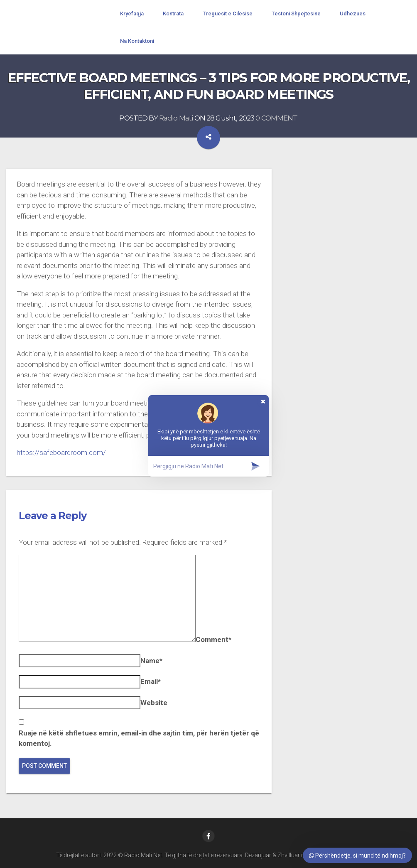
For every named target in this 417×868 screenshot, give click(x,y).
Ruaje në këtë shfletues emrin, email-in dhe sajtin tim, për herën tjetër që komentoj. (139, 738)
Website (154, 703)
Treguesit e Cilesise (228, 14)
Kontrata (173, 14)
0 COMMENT (276, 118)
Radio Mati (176, 118)
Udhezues (353, 14)
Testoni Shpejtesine (296, 14)
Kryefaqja (132, 14)
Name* (151, 661)
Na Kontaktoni (137, 41)
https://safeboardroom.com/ (61, 452)
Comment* (213, 639)
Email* (151, 681)
